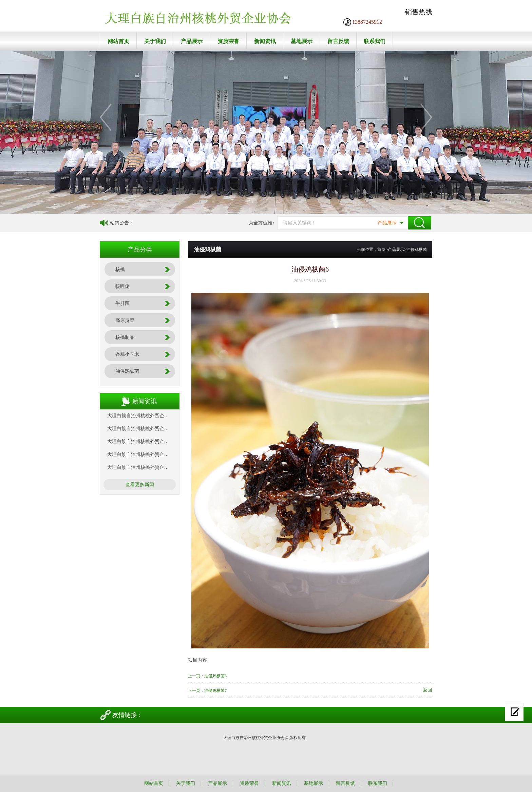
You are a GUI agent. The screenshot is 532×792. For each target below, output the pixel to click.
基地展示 (302, 41)
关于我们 (155, 41)
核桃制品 (125, 337)
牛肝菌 (122, 303)
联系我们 (375, 41)
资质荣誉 (228, 41)
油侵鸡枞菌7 (215, 690)
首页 (381, 250)
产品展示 (192, 41)
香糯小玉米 (127, 354)
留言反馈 (338, 41)
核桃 (120, 269)
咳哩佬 (122, 286)
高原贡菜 (125, 320)
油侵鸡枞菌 (127, 371)
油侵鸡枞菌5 (215, 676)
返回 (427, 690)
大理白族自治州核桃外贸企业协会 (143, 416)
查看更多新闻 (140, 485)
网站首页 (118, 41)
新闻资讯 (265, 41)
